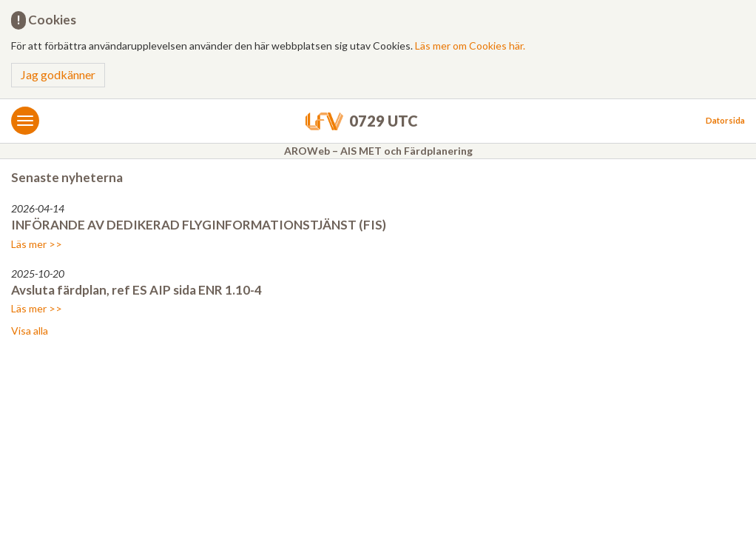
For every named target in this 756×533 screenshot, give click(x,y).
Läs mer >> (37, 244)
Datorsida (725, 120)
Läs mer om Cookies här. (470, 46)
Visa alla (30, 331)
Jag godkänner (58, 74)
